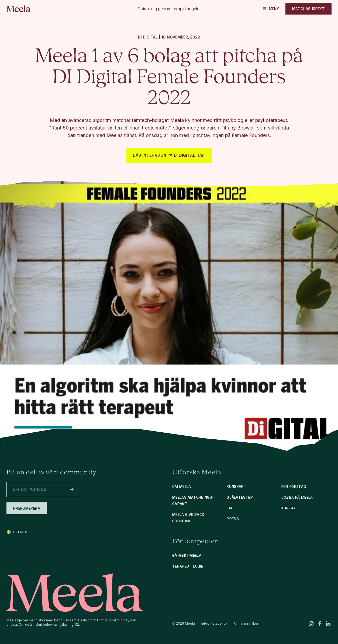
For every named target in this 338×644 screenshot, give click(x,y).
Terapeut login (188, 566)
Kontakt (290, 508)
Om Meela (182, 486)
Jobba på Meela (297, 497)
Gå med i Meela (187, 555)
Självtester (240, 497)
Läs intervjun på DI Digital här (169, 155)
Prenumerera (27, 508)
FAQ (230, 508)
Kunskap (235, 486)
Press (233, 519)
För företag (294, 486)
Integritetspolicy (214, 623)
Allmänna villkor (246, 623)
